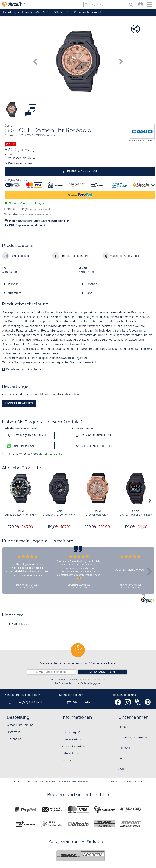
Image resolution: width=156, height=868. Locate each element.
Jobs (122, 759)
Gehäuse (92, 284)
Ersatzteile (14, 732)
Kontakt (123, 727)
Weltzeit (51, 340)
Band (89, 293)
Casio (20, 511)
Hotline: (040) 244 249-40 (26, 435)
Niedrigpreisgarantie (27, 363)
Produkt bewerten (19, 403)
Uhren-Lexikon (71, 740)
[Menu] (150, 5)
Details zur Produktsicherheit (25, 370)
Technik (13, 284)
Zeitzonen (135, 340)
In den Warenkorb (81, 171)
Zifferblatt (14, 293)
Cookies (67, 761)
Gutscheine (14, 739)
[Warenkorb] (141, 5)
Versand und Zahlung (20, 725)
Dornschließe (144, 349)
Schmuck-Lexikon (73, 747)
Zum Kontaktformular (93, 435)
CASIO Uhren (19, 624)
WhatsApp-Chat (20, 446)
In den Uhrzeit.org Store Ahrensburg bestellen (39, 221)
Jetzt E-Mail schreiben (94, 446)
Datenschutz (70, 754)
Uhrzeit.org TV (71, 733)
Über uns (124, 748)
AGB (121, 769)
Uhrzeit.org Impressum (133, 738)
